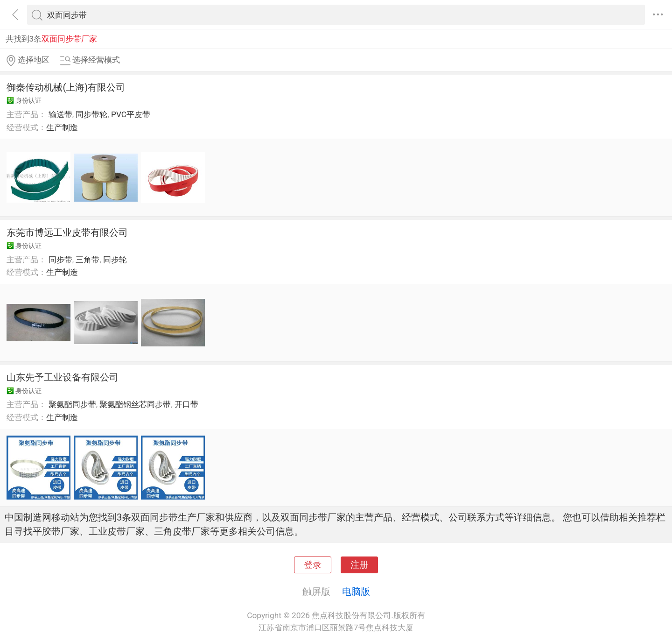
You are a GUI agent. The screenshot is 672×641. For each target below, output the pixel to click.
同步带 (60, 260)
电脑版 (356, 592)
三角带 (87, 260)
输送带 (60, 114)
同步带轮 (91, 114)
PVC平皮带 (131, 114)
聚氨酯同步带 (72, 404)
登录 (313, 565)
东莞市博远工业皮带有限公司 (67, 232)
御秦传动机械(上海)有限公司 (66, 87)
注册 (359, 565)
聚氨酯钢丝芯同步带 (135, 404)
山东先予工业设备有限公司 (63, 377)
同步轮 (115, 260)
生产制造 (62, 127)
